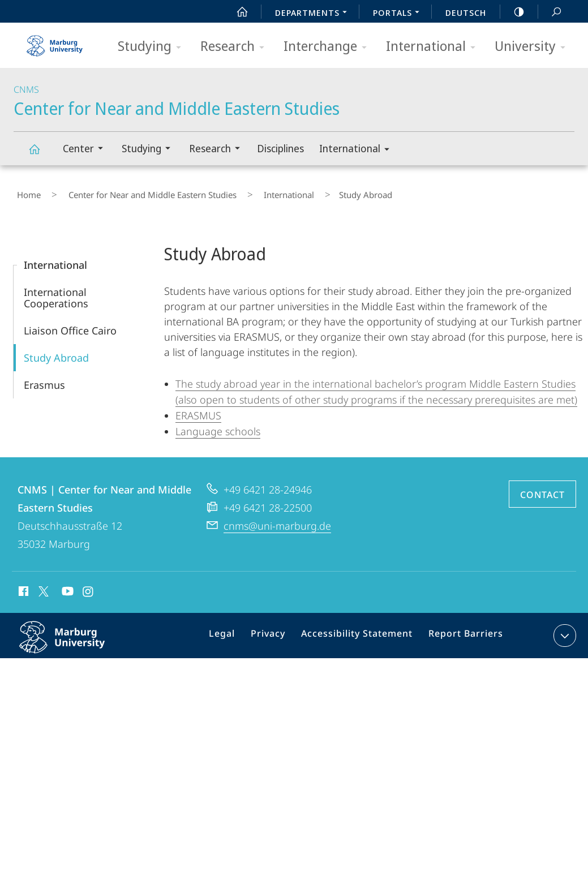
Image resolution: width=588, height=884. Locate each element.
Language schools (218, 424)
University (534, 47)
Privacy (279, 631)
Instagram (89, 586)
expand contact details (563, 629)
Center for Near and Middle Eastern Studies (41, 154)
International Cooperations (56, 291)
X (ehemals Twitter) (42, 585)
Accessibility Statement (361, 631)
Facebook (22, 586)
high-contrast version (513, 12)
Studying (153, 47)
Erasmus (44, 378)
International (434, 47)
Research (236, 47)
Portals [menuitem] (399, 14)
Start (236, 12)
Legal (237, 631)
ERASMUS (198, 409)
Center (87, 150)
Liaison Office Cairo (70, 324)
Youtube (66, 586)
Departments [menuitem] (314, 14)
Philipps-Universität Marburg (74, 640)
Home (25, 192)
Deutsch (466, 12)
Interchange (329, 47)
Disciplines (280, 148)
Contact (542, 488)
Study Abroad (56, 351)
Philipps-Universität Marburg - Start (56, 42)
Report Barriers (463, 631)
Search (550, 12)
